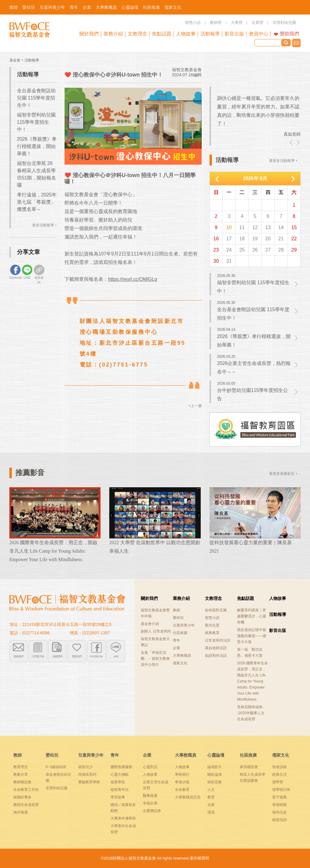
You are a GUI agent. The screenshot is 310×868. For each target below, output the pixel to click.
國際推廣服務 (121, 767)
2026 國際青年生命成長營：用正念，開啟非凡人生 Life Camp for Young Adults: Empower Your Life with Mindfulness (252, 681)
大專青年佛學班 (123, 818)
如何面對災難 (216, 610)
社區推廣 (180, 633)
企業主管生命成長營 (156, 785)
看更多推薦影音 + (283, 474)
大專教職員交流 (188, 797)
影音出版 (278, 630)
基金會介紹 (150, 624)
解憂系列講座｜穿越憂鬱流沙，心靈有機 (252, 616)
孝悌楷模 (279, 805)
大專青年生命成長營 (123, 829)
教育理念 (21, 767)
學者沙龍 (182, 782)
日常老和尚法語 (218, 640)
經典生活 (279, 774)
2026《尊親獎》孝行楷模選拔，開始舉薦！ (37, 146)
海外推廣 (21, 812)
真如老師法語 (216, 648)
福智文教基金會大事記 (155, 642)
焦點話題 (246, 598)
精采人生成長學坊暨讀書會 (252, 778)
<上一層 (195, 406)
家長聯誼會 (249, 767)
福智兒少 (85, 767)
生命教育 (182, 790)
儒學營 (278, 782)
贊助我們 (289, 34)
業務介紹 (181, 598)
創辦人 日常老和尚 (156, 631)
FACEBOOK (96, 656)
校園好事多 (22, 797)
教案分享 (21, 774)
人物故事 (278, 598)
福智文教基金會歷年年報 (155, 613)
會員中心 (259, 34)
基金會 (15, 60)
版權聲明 (58, 656)
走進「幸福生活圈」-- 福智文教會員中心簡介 (155, 659)
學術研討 (182, 774)
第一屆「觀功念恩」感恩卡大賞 (250, 653)
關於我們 (149, 598)
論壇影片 (215, 767)
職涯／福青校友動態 (123, 808)
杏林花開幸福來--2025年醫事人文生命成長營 (251, 713)
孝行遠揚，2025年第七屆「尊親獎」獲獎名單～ (37, 202)
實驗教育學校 (89, 782)
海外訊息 (279, 812)
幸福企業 (150, 803)
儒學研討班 (281, 790)
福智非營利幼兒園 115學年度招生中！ (36, 122)
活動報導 (32, 60)
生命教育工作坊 (26, 790)
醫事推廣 (150, 796)
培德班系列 (87, 774)
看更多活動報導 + (283, 161)
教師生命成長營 (26, 805)
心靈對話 (150, 767)
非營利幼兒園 (57, 788)
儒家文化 (180, 663)
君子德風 (279, 797)
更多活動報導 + (45, 225)
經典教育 (212, 633)
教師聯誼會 (22, 782)
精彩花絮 (215, 782)
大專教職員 (182, 656)
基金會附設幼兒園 (58, 778)
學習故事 (118, 797)
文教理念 (213, 598)
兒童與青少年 (184, 625)
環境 (211, 812)
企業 (176, 648)
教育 (211, 797)
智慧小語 (212, 618)
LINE (116, 656)
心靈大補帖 (120, 774)
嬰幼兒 (178, 618)
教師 (176, 610)
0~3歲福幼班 (56, 767)
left (292, 143)
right (298, 143)
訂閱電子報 (38, 656)
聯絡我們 (296, 43)
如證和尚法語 (216, 656)
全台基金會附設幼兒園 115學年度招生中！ (36, 98)
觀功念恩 (212, 625)
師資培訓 (279, 820)
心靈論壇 (216, 755)
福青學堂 (118, 782)
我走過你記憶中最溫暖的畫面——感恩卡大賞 (252, 636)
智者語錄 (279, 767)
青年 (176, 640)
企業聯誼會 (152, 811)
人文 (211, 790)
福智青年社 (120, 790)
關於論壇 (215, 774)
